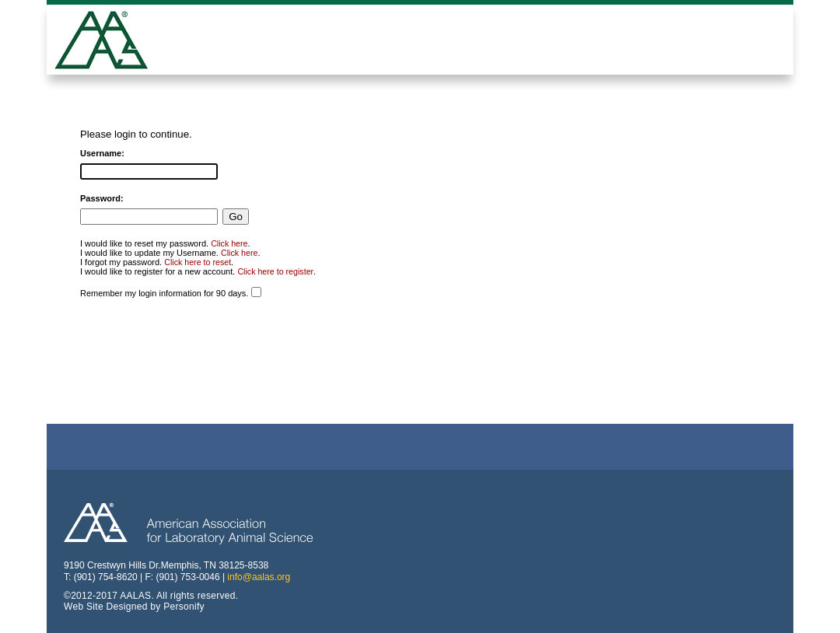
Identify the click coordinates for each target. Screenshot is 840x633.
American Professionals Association (113, 42)
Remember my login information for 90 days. (164, 293)
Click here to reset (198, 262)
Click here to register (275, 271)
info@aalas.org (259, 577)
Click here (229, 243)
